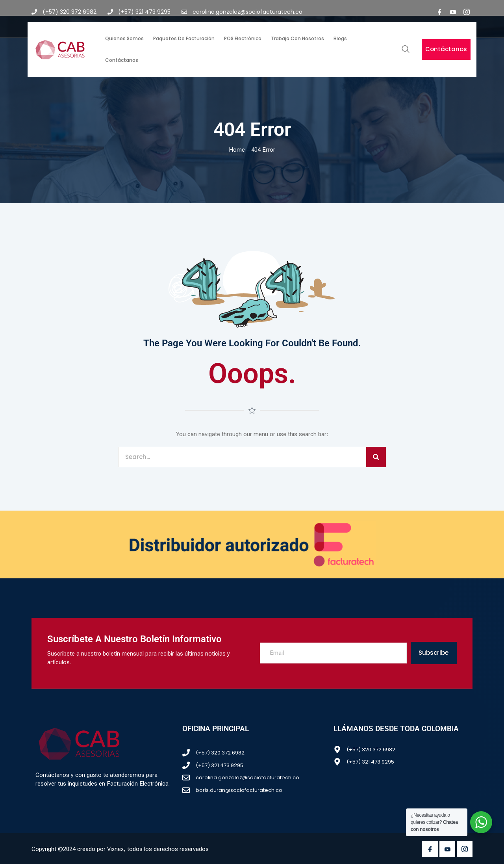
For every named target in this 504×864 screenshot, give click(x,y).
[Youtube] (447, 849)
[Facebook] (440, 12)
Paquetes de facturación (184, 38)
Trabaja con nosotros (297, 38)
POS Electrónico (243, 38)
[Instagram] (467, 12)
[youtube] (453, 12)
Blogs (340, 38)
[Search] (376, 457)
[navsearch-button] (406, 50)
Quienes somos (124, 38)
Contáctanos (122, 60)
